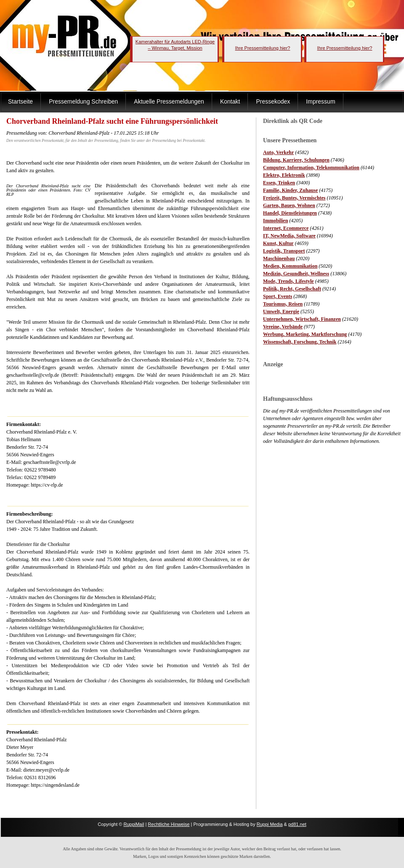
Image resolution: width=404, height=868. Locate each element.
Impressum (320, 101)
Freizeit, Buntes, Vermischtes (294, 198)
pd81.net (297, 824)
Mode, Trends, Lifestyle (288, 281)
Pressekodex (273, 101)
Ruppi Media (270, 824)
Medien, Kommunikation (290, 266)
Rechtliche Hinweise (169, 824)
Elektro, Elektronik (284, 175)
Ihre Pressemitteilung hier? (263, 48)
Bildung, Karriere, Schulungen (296, 160)
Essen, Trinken (279, 183)
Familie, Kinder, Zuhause (290, 190)
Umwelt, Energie (281, 312)
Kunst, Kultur (278, 243)
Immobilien (275, 221)
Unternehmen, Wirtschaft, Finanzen (302, 319)
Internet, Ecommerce (286, 228)
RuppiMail (134, 824)
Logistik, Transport (284, 251)
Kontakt (230, 101)
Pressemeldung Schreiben (83, 101)
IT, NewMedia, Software (289, 236)
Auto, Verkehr (278, 152)
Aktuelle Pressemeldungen (169, 101)
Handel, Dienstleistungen (290, 213)
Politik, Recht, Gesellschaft (292, 289)
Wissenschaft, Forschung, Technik (300, 342)
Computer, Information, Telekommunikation (311, 168)
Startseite (20, 101)
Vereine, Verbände (283, 327)
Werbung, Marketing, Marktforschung (305, 334)
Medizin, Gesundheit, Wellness (296, 274)
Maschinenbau (279, 258)
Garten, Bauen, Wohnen (289, 205)
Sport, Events (278, 296)
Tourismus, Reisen (283, 304)
